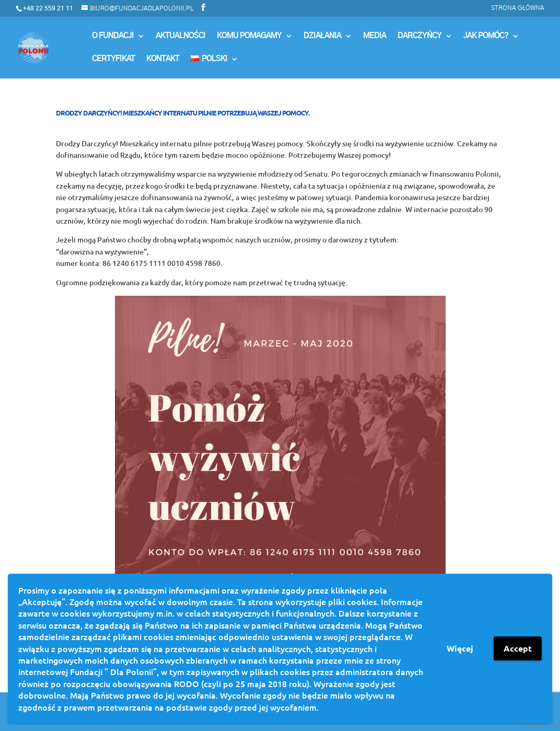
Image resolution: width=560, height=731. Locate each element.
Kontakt (163, 59)
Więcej (460, 648)
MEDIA (375, 36)
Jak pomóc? (486, 36)
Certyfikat (113, 59)
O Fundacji (113, 36)
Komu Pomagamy (249, 36)
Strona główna (518, 8)
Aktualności (180, 36)
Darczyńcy (419, 36)
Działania (322, 36)
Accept (518, 648)
